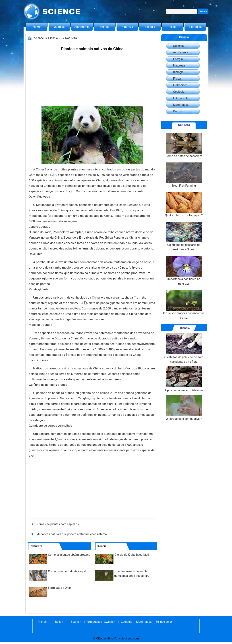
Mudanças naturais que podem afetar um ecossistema (72, 534)
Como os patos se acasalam (184, 145)
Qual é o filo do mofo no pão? (184, 205)
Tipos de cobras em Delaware (184, 379)
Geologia (179, 92)
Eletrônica (195, 27)
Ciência (53, 38)
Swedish (110, 622)
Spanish (76, 622)
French (42, 622)
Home (37, 27)
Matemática (181, 105)
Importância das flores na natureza (184, 271)
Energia (104, 27)
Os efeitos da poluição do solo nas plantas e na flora (184, 348)
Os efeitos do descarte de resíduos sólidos (184, 236)
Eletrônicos (180, 85)
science (39, 38)
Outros (177, 111)
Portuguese (93, 622)
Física (173, 27)
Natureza (127, 27)
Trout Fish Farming (184, 175)
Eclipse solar (181, 98)
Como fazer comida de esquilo (68, 571)
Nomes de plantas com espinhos (58, 524)
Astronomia (82, 27)
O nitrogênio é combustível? (184, 408)
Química (59, 27)
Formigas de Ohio (59, 588)
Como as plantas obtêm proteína (69, 555)
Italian (59, 622)
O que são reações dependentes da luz (184, 305)
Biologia (150, 27)
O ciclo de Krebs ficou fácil (132, 555)
